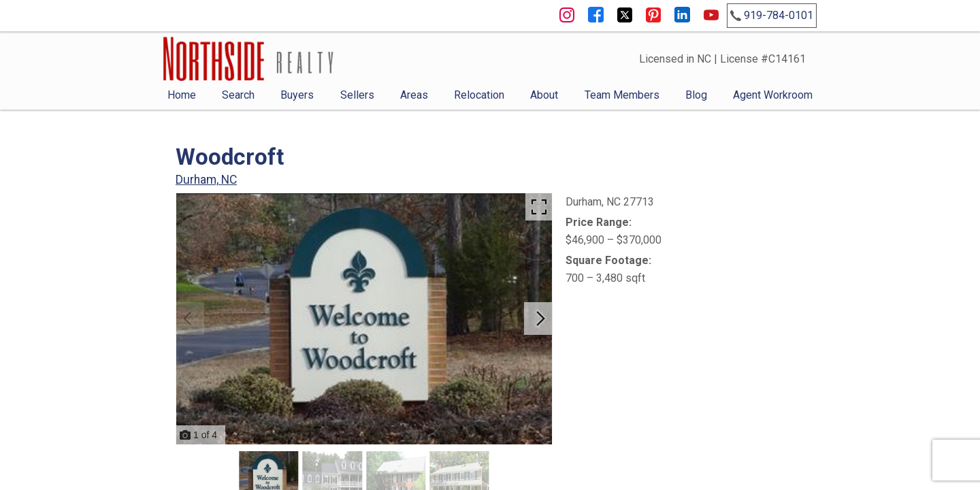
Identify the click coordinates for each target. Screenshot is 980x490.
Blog (696, 95)
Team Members (622, 95)
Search (238, 95)
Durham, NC (206, 180)
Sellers (357, 95)
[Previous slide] (188, 318)
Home (182, 95)
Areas (414, 95)
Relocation (479, 95)
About (544, 95)
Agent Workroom (773, 95)
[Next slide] (540, 318)
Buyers (297, 95)
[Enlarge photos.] (539, 207)
